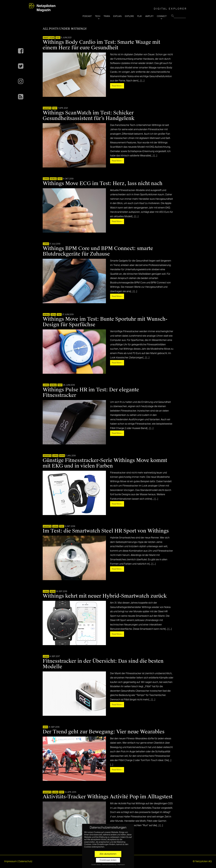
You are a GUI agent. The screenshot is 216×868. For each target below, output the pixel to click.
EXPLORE (129, 16)
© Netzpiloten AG (202, 861)
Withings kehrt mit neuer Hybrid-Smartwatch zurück (105, 596)
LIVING (46, 179)
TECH (98, 16)
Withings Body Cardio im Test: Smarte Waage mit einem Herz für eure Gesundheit (101, 45)
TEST (58, 38)
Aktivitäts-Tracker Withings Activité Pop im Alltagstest (108, 797)
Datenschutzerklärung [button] (109, 865)
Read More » (117, 86)
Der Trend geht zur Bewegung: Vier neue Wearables (104, 732)
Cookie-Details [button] (96, 865)
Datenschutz (25, 861)
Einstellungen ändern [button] (108, 860)
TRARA (107, 16)
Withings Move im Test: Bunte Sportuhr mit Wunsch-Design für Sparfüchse (105, 322)
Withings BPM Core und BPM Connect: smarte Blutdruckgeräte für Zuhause (98, 251)
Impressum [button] (121, 865)
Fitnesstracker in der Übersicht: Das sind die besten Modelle (103, 664)
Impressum (11, 861)
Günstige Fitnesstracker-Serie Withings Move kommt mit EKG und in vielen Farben (105, 463)
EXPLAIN (117, 16)
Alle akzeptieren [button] (108, 854)
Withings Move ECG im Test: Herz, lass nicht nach (103, 183)
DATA (45, 727)
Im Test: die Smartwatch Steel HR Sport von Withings (106, 531)
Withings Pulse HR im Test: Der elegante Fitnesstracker (91, 392)
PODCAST (87, 16)
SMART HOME (49, 38)
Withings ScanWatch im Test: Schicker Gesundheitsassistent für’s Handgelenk (89, 116)
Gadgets (47, 108)
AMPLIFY (149, 16)
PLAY (140, 16)
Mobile (53, 179)
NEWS (62, 456)
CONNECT (162, 16)
